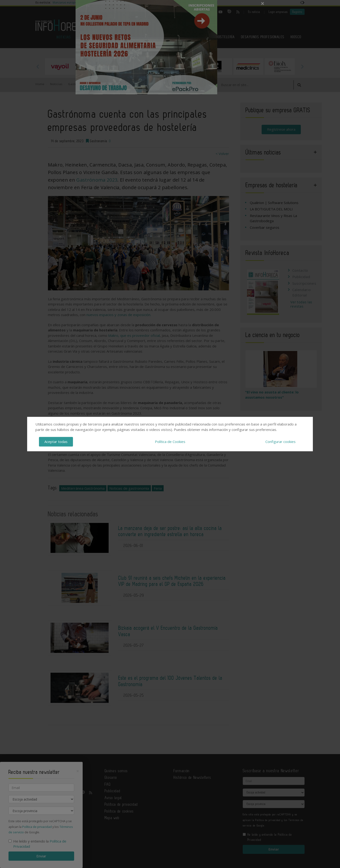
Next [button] (302, 67)
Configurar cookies (280, 442)
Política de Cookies (170, 442)
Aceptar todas (56, 442)
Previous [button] (38, 67)
